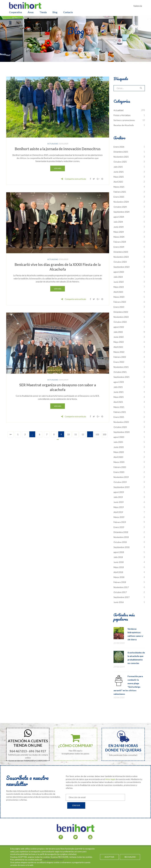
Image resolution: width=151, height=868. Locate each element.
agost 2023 (119, 272)
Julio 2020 (118, 442)
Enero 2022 (119, 362)
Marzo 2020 (119, 462)
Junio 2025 (119, 172)
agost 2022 (119, 327)
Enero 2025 (119, 197)
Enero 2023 (119, 307)
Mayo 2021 (119, 397)
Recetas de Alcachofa (124, 125)
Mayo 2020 (119, 452)
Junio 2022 (119, 337)
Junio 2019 (119, 502)
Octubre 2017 (120, 592)
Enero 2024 (119, 247)
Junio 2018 (119, 562)
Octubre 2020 (120, 427)
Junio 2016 (119, 602)
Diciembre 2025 (121, 152)
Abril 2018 (118, 572)
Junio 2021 (119, 392)
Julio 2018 (118, 557)
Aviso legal (110, 779)
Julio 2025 (118, 167)
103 (105, 434)
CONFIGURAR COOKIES (53, 860)
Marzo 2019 (119, 517)
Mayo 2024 (119, 232)
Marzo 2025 (119, 187)
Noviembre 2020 (121, 422)
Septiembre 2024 (122, 212)
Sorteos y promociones (124, 120)
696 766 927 (37, 751)
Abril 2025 (118, 182)
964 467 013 (18, 751)
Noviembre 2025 (121, 157)
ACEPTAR (109, 857)
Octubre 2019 (120, 482)
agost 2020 (119, 437)
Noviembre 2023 (121, 257)
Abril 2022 (118, 347)
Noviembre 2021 (121, 367)
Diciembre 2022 (121, 312)
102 (97, 434)
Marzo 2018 (119, 577)
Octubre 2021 (120, 372)
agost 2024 (119, 217)
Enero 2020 (119, 472)
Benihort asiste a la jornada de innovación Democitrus (58, 149)
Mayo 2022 (119, 342)
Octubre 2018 (120, 542)
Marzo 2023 (119, 297)
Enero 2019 (119, 527)
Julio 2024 (118, 222)
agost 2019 (119, 492)
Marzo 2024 (119, 237)
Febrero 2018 (120, 582)
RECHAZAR (130, 857)
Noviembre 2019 (121, 477)
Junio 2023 (119, 282)
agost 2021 (119, 382)
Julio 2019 (118, 497)
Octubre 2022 (120, 322)
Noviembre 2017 (121, 587)
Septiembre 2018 (122, 547)
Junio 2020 (119, 447)
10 (68, 434)
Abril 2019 (118, 512)
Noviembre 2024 (121, 202)
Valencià (138, 6)
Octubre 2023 (120, 262)
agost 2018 (119, 552)
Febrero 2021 (120, 412)
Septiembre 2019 (122, 487)
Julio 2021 (118, 387)
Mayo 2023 (119, 287)
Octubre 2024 (120, 207)
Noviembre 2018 (121, 537)
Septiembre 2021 (122, 377)
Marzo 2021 (119, 407)
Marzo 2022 (119, 352)
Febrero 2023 (120, 302)
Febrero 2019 (120, 522)
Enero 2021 (119, 417)
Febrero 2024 (120, 242)
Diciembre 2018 (121, 532)
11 (76, 434)
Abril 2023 (118, 292)
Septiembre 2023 (122, 267)
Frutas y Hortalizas (122, 115)
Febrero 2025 (120, 192)
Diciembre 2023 (121, 252)
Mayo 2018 (119, 567)
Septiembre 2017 (122, 597)
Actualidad (53, 144)
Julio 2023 (118, 277)
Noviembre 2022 (121, 317)
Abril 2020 (118, 457)
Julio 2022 (118, 332)
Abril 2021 (118, 402)
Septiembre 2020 (122, 432)
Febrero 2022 (120, 357)
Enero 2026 (119, 147)
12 (83, 434)
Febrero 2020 (120, 467)
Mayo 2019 (119, 507)
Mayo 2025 (119, 177)
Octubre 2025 (120, 162)
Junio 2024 (119, 227)
